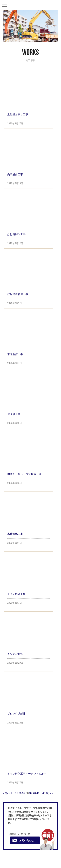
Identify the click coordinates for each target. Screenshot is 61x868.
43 (44, 793)
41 (38, 793)
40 (34, 793)
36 (20, 793)
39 (31, 793)
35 (16, 793)
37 (24, 793)
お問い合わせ (23, 840)
